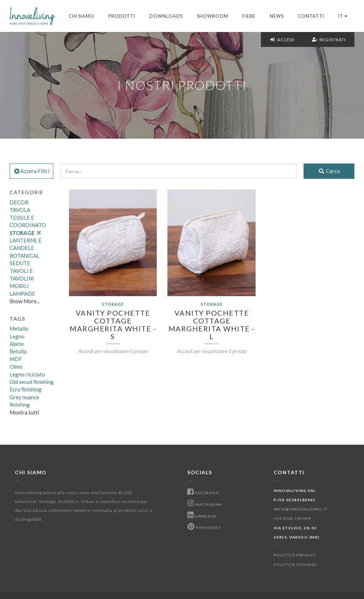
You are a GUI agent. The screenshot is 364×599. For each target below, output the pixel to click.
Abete (17, 344)
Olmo (16, 367)
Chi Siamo (81, 16)
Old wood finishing (32, 382)
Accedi (282, 40)
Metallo (19, 328)
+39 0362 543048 (292, 518)
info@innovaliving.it (301, 509)
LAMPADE (22, 294)
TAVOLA (20, 210)
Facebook (203, 493)
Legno (17, 336)
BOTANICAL (25, 256)
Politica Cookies (295, 565)
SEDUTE (20, 263)
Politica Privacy (295, 555)
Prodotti (122, 16)
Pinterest (204, 528)
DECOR (19, 202)
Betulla (18, 351)
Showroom (213, 16)
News (277, 16)
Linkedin (202, 516)
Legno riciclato (27, 374)
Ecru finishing (26, 389)
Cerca (329, 171)
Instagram (205, 504)
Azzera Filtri (31, 171)
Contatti (311, 16)
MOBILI (19, 286)
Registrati (329, 40)
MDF (16, 359)
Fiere (249, 16)
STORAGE (25, 233)
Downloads (166, 16)
